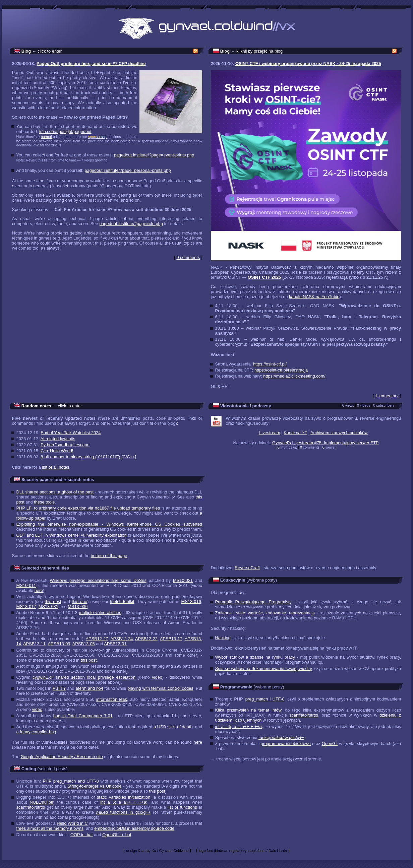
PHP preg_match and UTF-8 (71, 781)
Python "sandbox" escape (65, 445)
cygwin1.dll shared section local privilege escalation (84, 677)
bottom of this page (109, 556)
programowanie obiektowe (286, 744)
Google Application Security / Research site (62, 757)
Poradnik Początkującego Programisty (253, 602)
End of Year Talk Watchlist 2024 (71, 433)
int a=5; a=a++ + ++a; (124, 802)
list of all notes (55, 467)
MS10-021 (183, 580)
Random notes (36, 406)
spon (92, 137)
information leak (112, 699)
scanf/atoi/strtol (31, 807)
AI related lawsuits (58, 439)
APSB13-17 (171, 639)
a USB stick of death (173, 727)
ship (104, 137)
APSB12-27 (97, 639)
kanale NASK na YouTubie (314, 297)
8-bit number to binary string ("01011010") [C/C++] (88, 457)
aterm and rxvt (89, 688)
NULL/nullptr (42, 802)
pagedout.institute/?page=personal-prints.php (128, 170)
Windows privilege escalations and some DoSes (98, 580)
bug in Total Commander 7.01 (83, 716)
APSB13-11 (34, 644)
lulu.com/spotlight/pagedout (65, 131)
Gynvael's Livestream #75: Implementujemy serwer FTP (326, 443)
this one (79, 602)
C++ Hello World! (57, 451)
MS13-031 (48, 607)
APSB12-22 (146, 639)
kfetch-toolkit (122, 602)
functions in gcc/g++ (123, 812)
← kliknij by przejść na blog (257, 51)
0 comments (188, 257)
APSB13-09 (59, 644)
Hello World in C (72, 823)
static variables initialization (124, 797)
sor (98, 137)
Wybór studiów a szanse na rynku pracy (255, 657)
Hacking (223, 638)
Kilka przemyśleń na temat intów (248, 710)
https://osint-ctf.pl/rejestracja (281, 370)
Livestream (270, 433)
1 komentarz (387, 396)
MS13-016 (191, 602)
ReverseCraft (247, 568)
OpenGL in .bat (117, 835)
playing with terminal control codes (160, 688)
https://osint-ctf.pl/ (270, 364)
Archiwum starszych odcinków (339, 433)
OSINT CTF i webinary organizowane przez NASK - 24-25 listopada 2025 (308, 63)
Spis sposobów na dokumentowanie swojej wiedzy (263, 669)
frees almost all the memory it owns (50, 828)
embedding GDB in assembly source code (134, 828)
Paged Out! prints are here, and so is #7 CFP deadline (91, 63)
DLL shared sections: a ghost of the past (55, 492)
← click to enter (47, 51)
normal (46, 137)
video (157, 677)
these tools (44, 502)
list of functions (182, 807)
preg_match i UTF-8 (265, 699)
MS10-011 (26, 585)
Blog (26, 51)
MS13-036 (78, 607)
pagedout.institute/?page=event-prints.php (154, 155)
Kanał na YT (295, 433)
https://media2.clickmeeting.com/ (294, 376)
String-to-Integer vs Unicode (95, 786)
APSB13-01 (115, 644)
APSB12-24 (122, 639)
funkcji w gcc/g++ (281, 738)
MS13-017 (26, 607)
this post (53, 602)
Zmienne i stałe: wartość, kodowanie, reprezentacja (265, 613)
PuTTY (59, 688)
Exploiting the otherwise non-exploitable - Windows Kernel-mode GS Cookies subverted (109, 524)
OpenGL (330, 744)
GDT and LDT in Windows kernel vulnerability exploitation (72, 535)
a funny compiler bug (36, 732)
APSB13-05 (84, 644)
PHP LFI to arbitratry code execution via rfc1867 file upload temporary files (88, 508)
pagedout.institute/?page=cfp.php (131, 224)
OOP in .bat (82, 835)
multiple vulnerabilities (100, 613)
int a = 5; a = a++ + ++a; (239, 726)
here (39, 590)
